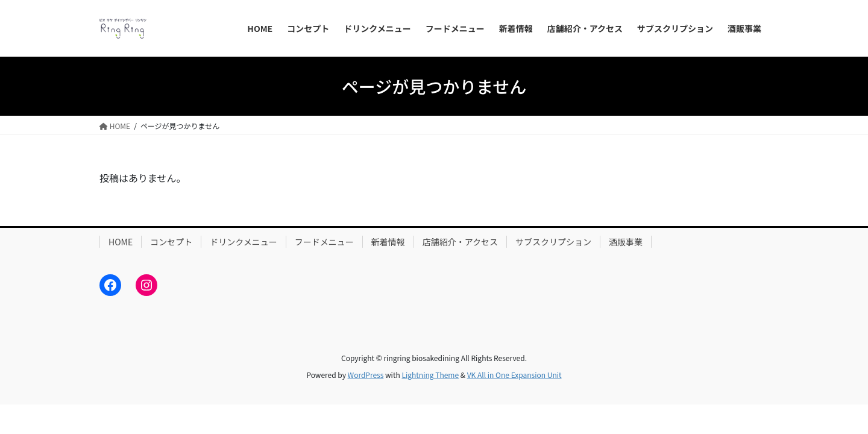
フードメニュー (324, 242)
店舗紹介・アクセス (460, 242)
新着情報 (388, 242)
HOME (121, 242)
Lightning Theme (430, 375)
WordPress (366, 375)
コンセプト (171, 242)
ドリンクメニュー (243, 242)
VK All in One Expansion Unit (514, 375)
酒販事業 (626, 242)
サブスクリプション (553, 242)
